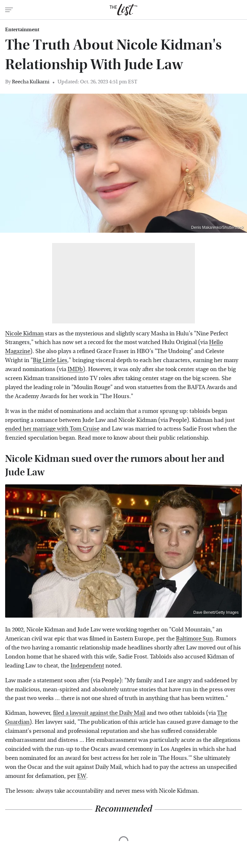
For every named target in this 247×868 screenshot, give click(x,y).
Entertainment (22, 30)
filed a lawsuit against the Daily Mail (99, 713)
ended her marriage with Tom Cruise (52, 429)
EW (82, 776)
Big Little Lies (50, 360)
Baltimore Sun (194, 639)
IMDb (75, 369)
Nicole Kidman (24, 334)
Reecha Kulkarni (31, 82)
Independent (87, 666)
